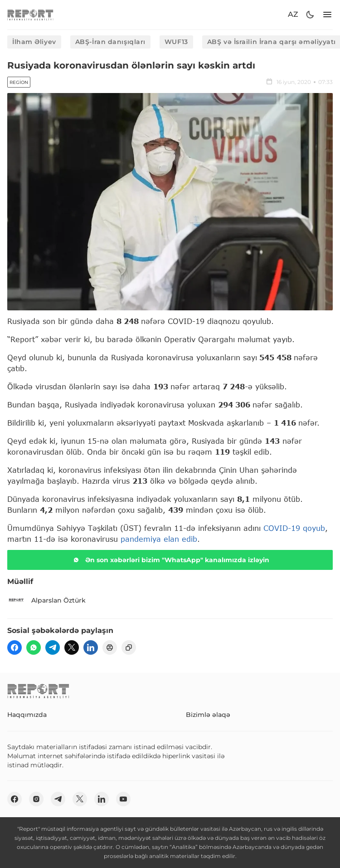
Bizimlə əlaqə (208, 715)
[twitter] (72, 647)
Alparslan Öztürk (46, 600)
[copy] (129, 647)
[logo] (30, 15)
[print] (110, 647)
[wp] (34, 647)
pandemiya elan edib (159, 539)
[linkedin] (91, 647)
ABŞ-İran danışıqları (110, 42)
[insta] (36, 799)
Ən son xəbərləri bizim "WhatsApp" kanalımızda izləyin (170, 560)
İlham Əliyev (34, 42)
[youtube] (123, 799)
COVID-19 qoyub (294, 528)
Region (19, 82)
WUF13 (176, 42)
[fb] (15, 647)
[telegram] (53, 647)
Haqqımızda (27, 715)
